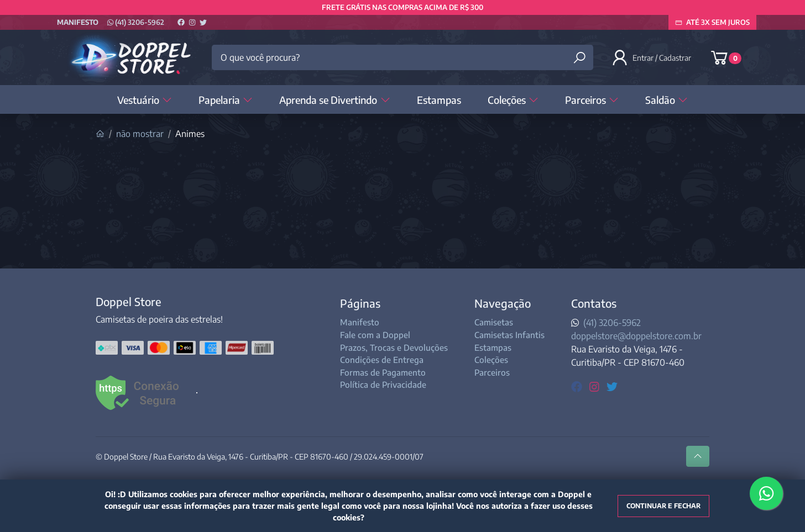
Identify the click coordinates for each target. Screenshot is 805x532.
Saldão (667, 100)
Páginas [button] (360, 303)
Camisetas (494, 322)
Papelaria (226, 100)
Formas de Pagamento (383, 372)
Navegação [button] (503, 303)
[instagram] (596, 386)
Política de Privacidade (383, 384)
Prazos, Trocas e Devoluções (394, 347)
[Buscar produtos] (579, 58)
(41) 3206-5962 (136, 22)
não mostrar (140, 134)
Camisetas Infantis (509, 335)
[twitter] (612, 386)
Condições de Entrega (382, 360)
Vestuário (145, 100)
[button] (652, 57)
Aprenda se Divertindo (334, 100)
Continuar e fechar (663, 506)
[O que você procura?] (402, 57)
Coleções (513, 100)
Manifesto (78, 22)
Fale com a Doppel (375, 335)
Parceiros (592, 100)
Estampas (439, 100)
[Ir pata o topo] (698, 456)
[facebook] (578, 386)
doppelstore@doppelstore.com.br (636, 336)
